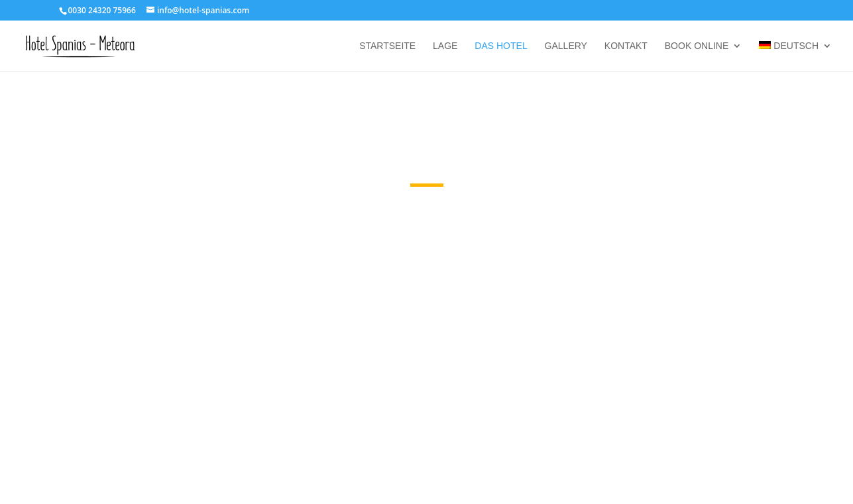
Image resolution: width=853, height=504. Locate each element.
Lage (445, 46)
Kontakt (626, 46)
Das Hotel (501, 46)
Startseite (387, 46)
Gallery (566, 46)
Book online (697, 46)
